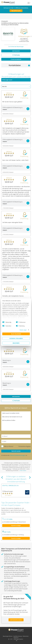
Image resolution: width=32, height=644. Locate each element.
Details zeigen (23, 330)
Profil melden (23, 471)
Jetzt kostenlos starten (16, 620)
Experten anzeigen (16, 525)
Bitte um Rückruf (9, 446)
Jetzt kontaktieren (16, 59)
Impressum (16, 638)
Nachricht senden (16, 451)
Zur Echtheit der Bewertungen (16, 47)
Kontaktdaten (19, 65)
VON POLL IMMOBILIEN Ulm (10, 486)
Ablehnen (16, 343)
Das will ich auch (16, 11)
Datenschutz (25, 636)
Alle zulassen (16, 334)
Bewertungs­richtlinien (8, 636)
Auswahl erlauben (16, 338)
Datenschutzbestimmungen (18, 455)
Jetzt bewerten (16, 51)
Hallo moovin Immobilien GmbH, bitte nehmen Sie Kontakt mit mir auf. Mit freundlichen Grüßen (16, 421)
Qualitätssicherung (17, 636)
